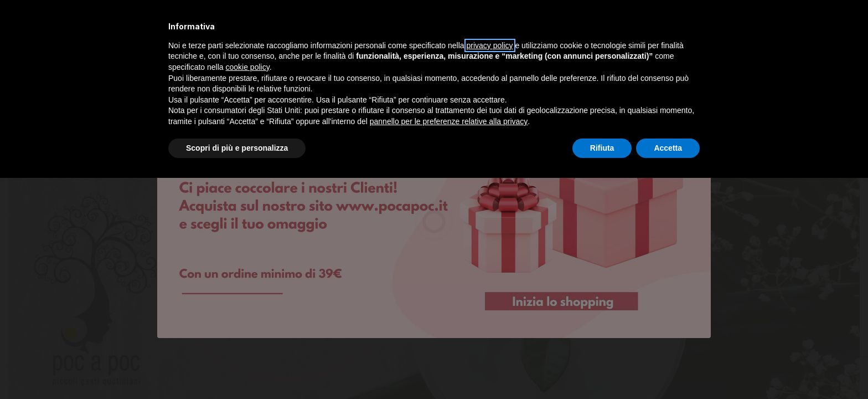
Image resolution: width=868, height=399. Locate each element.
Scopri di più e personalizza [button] (237, 148)
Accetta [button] (668, 148)
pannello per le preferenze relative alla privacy (449, 121)
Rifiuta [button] (602, 148)
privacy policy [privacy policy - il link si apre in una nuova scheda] (490, 45)
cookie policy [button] (248, 67)
